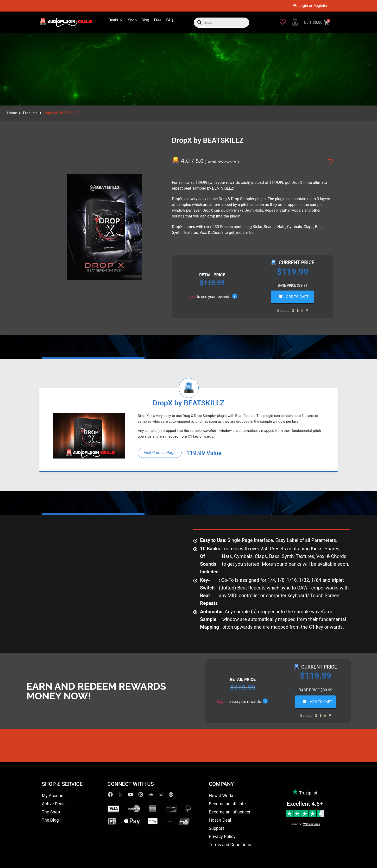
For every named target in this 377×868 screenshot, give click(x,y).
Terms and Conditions (230, 845)
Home (12, 113)
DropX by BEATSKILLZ (188, 403)
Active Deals (54, 804)
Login (191, 297)
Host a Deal (220, 820)
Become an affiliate (227, 804)
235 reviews (312, 824)
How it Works (221, 796)
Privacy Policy (222, 836)
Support (216, 828)
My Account (53, 796)
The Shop (51, 812)
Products (30, 113)
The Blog (50, 820)
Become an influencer (229, 812)
